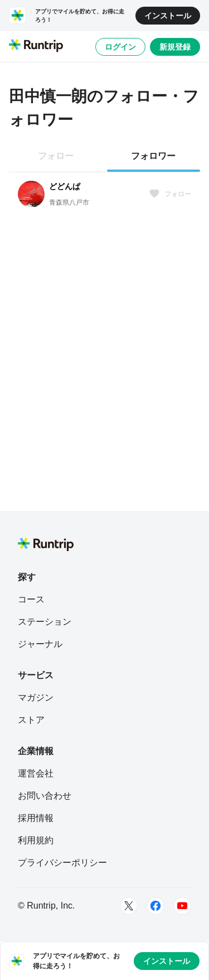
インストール (168, 16)
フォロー (170, 194)
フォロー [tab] (56, 156)
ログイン (120, 47)
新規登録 (175, 47)
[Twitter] (129, 906)
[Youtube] (182, 906)
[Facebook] (155, 906)
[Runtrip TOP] (36, 46)
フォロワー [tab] (153, 156)
